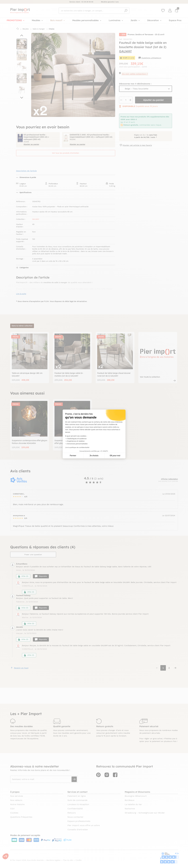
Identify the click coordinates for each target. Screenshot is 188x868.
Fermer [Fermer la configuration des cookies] (73, 456)
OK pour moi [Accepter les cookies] (115, 456)
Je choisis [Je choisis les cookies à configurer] (94, 456)
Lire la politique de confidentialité (77, 447)
